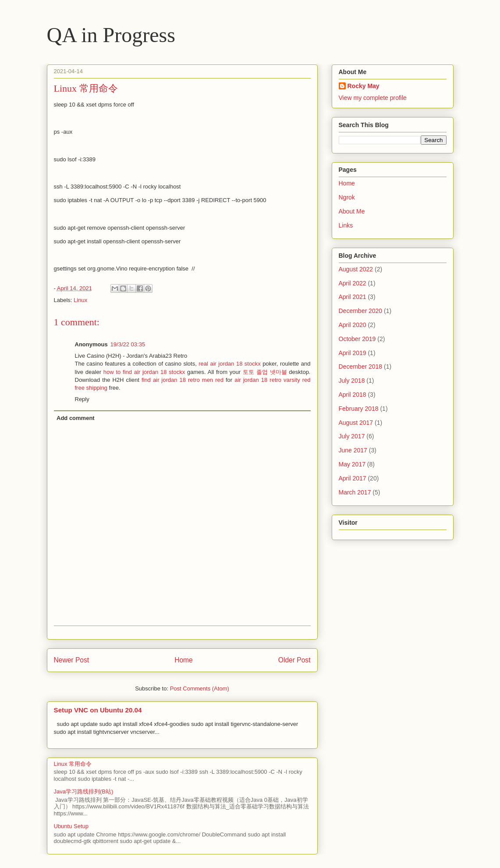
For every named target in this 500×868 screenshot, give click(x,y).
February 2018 (359, 409)
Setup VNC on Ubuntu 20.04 (98, 710)
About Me (352, 211)
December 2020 (361, 311)
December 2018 (361, 366)
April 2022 (353, 283)
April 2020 (353, 325)
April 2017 (353, 478)
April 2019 (353, 353)
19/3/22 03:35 (128, 344)
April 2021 (353, 297)
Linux (80, 300)
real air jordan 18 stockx (229, 364)
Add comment (76, 418)
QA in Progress (111, 35)
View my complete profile (373, 98)
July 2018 (352, 381)
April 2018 (353, 395)
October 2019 (357, 339)
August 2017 (356, 423)
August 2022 (356, 269)
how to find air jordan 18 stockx (144, 372)
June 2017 (353, 450)
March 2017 (355, 492)
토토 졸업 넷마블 (265, 372)
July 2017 (352, 436)
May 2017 (352, 464)
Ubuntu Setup (71, 826)
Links (346, 225)
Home (184, 660)
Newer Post (72, 660)
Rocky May (363, 86)
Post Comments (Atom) (200, 688)
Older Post (294, 660)
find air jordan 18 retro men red (183, 380)
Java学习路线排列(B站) (84, 792)
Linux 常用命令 (73, 764)
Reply (82, 399)
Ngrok (347, 197)
